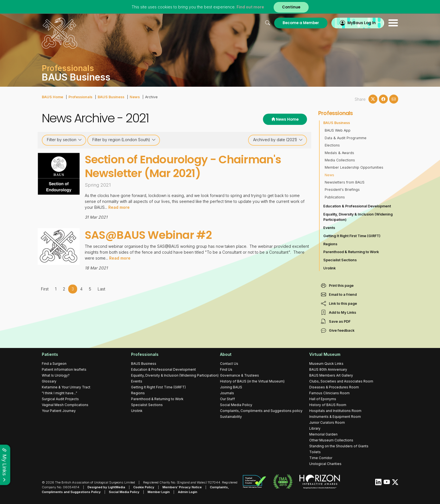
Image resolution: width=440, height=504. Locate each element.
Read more (119, 207)
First (45, 289)
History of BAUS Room (328, 405)
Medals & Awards (339, 153)
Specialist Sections (340, 260)
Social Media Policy (236, 405)
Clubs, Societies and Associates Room (341, 381)
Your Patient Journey (59, 411)
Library (315, 428)
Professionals (80, 97)
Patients (50, 354)
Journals (227, 393)
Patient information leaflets (64, 369)
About (226, 354)
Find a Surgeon (54, 364)
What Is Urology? (56, 375)
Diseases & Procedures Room (334, 387)
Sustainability (231, 417)
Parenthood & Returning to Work (351, 252)
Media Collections (340, 160)
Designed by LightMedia (106, 487)
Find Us (226, 369)
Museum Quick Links (326, 364)
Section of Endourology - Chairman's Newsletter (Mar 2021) (183, 166)
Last (101, 289)
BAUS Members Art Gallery (331, 375)
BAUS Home (52, 97)
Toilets (315, 452)
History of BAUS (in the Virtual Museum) (252, 381)
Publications (335, 197)
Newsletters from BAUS (345, 182)
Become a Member (301, 23)
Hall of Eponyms (323, 399)
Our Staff (227, 399)
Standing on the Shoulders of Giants (339, 446)
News (135, 97)
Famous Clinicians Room (329, 393)
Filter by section (64, 140)
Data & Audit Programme (346, 138)
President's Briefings (342, 190)
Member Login (159, 492)
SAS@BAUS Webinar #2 (148, 235)
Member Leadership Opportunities (354, 167)
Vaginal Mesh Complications (65, 405)
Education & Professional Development (357, 206)
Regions (330, 244)
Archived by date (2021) (278, 140)
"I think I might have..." (59, 393)
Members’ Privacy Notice (182, 487)
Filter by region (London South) (124, 140)
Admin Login (188, 492)
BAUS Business (111, 97)
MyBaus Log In (362, 23)
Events (329, 228)
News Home (285, 119)
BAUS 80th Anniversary (328, 369)
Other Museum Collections (331, 440)
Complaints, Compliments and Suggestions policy (261, 411)
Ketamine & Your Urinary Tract (66, 387)
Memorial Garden (323, 434)
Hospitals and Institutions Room (335, 411)
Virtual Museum (325, 354)
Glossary (49, 381)
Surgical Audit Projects (60, 399)
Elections (332, 145)
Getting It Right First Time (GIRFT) (352, 236)
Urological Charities (325, 464)
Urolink (329, 268)
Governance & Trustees (240, 375)
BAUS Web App (338, 130)
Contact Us (229, 364)
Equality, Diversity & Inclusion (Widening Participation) (358, 217)
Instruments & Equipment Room (335, 417)
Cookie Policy (144, 487)
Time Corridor (321, 458)
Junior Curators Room (327, 422)
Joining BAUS (231, 387)
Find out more (250, 7)
